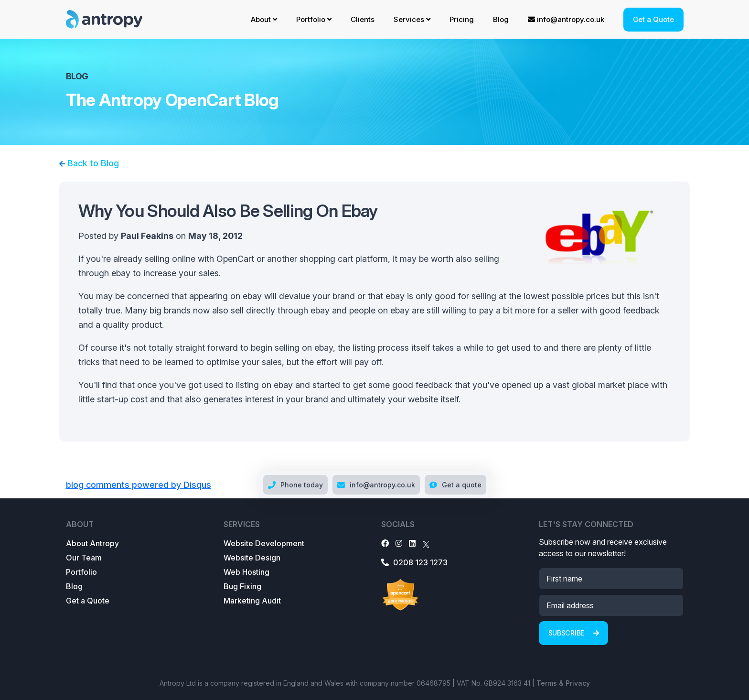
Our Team (84, 558)
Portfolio (314, 19)
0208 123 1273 (414, 562)
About (264, 19)
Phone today (295, 485)
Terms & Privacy (563, 683)
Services (412, 19)
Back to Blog (93, 163)
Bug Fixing (242, 586)
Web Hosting (246, 572)
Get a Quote (653, 19)
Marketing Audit (252, 601)
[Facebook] (385, 543)
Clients (363, 19)
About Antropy (92, 543)
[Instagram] (399, 543)
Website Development (264, 543)
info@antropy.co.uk (566, 19)
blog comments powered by (139, 485)
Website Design (252, 558)
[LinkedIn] (412, 543)
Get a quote (455, 485)
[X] (426, 543)
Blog (501, 19)
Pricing (462, 19)
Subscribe (574, 633)
